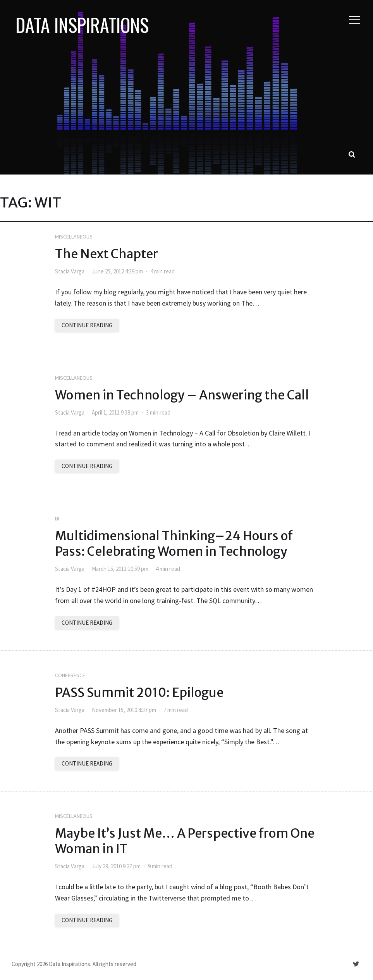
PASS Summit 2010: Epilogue (139, 693)
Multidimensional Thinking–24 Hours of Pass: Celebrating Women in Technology (174, 544)
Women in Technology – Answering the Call (182, 395)
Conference (70, 675)
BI (57, 519)
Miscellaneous (74, 237)
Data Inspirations (82, 25)
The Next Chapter (107, 254)
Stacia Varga (70, 271)
